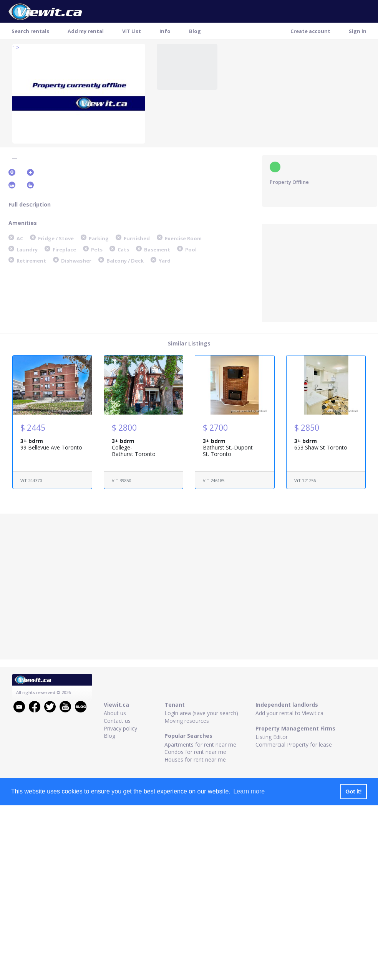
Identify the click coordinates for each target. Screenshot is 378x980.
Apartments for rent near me (200, 745)
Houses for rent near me (195, 759)
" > (16, 47)
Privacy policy (120, 728)
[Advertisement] (320, 272)
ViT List (132, 31)
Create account (310, 31)
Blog (195, 31)
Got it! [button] (353, 792)
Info (165, 31)
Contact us (117, 721)
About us (115, 713)
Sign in (358, 31)
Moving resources (187, 721)
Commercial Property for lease (294, 745)
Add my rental (86, 31)
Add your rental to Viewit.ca (289, 713)
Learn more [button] (249, 791)
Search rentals (30, 31)
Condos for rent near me (195, 752)
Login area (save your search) (201, 713)
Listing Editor (272, 737)
